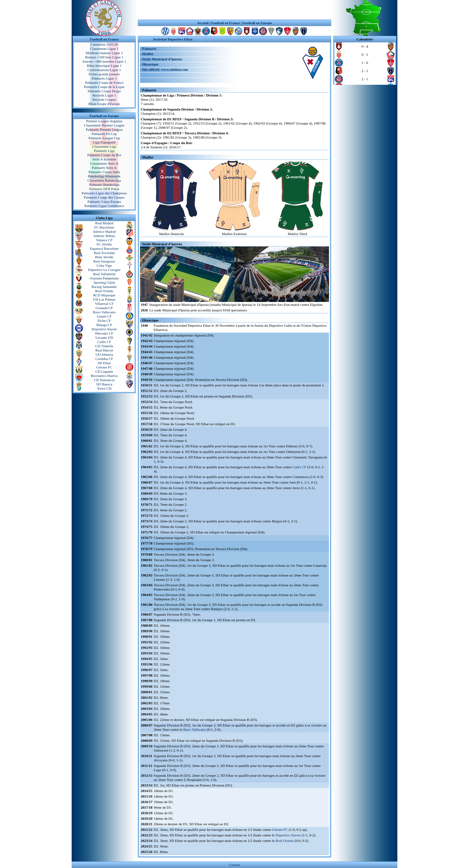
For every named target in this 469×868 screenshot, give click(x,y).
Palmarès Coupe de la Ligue (104, 87)
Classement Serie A (104, 163)
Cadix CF (104, 342)
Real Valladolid (104, 274)
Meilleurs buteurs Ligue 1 (104, 53)
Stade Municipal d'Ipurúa (162, 59)
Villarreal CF (104, 304)
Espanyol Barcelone (104, 248)
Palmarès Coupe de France (104, 82)
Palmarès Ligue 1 (104, 78)
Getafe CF (104, 316)
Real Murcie (104, 350)
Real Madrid (104, 223)
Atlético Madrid (104, 232)
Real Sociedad (104, 253)
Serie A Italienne (104, 159)
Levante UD (104, 337)
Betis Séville (104, 257)
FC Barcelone (104, 227)
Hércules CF (104, 333)
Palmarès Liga (104, 151)
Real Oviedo (104, 291)
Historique (150, 64)
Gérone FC (104, 367)
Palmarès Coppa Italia (104, 172)
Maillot (148, 54)
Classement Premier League (104, 125)
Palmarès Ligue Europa (104, 202)
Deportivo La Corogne (104, 270)
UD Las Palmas (104, 299)
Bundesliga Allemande (104, 176)
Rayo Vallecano (104, 312)
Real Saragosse (104, 261)
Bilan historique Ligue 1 (104, 66)
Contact (234, 865)
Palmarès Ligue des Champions (104, 193)
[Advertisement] (234, 10)
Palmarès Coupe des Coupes (104, 197)
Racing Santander (104, 287)
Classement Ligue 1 (104, 49)
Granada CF (104, 308)
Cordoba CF (104, 359)
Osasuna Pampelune (104, 278)
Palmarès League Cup (104, 138)
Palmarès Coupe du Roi (104, 155)
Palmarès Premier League (104, 129)
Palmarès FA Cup (104, 134)
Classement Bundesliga (104, 180)
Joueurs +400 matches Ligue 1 (104, 61)
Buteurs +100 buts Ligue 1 (104, 57)
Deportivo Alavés (104, 329)
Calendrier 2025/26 (104, 44)
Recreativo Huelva (104, 376)
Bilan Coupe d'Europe (104, 104)
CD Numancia (104, 380)
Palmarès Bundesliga (104, 185)
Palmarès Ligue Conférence (104, 206)
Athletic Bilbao (104, 236)
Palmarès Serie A (104, 168)
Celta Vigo (104, 265)
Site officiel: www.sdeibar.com (165, 69)
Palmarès (149, 49)
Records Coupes (104, 99)
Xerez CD (104, 388)
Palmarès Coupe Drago (104, 91)
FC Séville (104, 244)
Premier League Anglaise (104, 121)
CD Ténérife (104, 346)
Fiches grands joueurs (104, 74)
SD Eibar (104, 363)
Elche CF (104, 321)
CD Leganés (104, 371)
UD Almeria (104, 354)
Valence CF (104, 240)
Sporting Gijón (104, 282)
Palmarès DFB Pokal (104, 189)
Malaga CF (104, 325)
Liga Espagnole (104, 142)
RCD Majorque (104, 295)
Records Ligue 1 (104, 95)
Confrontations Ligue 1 (104, 70)
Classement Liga (104, 146)
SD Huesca (104, 384)
